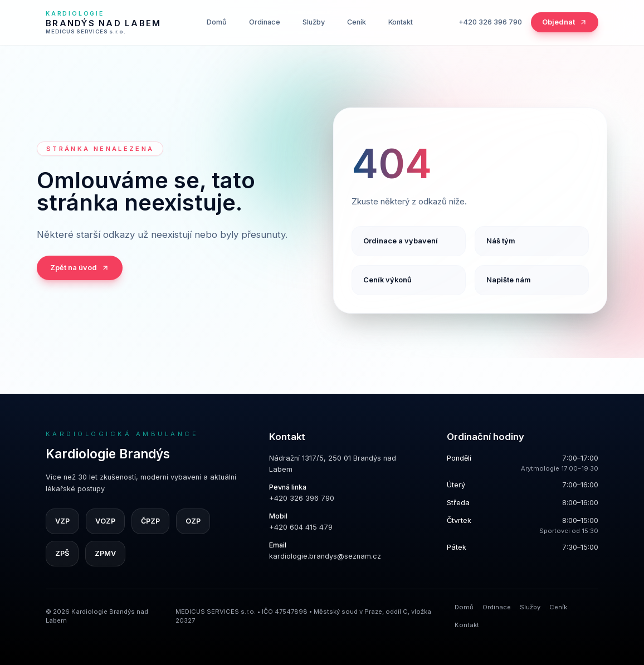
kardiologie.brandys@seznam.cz (325, 556)
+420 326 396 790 (490, 22)
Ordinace (265, 22)
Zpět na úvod (80, 268)
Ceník (357, 22)
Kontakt (401, 22)
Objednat (565, 22)
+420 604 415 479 (301, 527)
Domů (217, 22)
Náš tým (501, 241)
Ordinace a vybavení (401, 241)
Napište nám (509, 280)
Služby (314, 22)
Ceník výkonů (387, 280)
